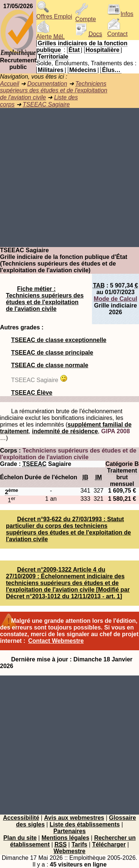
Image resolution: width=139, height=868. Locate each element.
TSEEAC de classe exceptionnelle (59, 340)
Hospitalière (103, 50)
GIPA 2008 (115, 431)
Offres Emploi (54, 14)
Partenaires (69, 831)
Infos (120, 14)
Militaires (51, 70)
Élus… (111, 70)
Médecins (83, 70)
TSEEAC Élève (32, 393)
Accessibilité (21, 818)
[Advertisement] (69, 177)
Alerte (50, 34)
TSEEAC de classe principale (52, 353)
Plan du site (20, 838)
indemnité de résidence (65, 431)
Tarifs (79, 844)
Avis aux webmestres (74, 818)
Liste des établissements (85, 824)
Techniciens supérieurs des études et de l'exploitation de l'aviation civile (54, 91)
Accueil (10, 84)
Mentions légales (65, 838)
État (74, 50)
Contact (117, 31)
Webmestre (70, 851)
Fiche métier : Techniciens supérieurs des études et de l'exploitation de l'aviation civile (45, 299)
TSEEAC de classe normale (50, 365)
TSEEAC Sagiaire (46, 104)
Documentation (47, 84)
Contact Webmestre (56, 641)
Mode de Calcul (115, 299)
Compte (86, 17)
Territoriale (53, 57)
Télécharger (109, 844)
